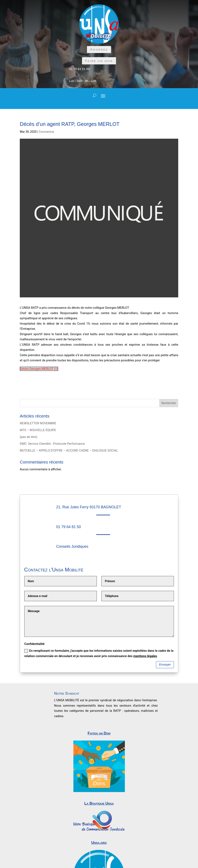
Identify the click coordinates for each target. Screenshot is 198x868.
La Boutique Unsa (99, 803)
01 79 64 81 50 (79, 69)
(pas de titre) (29, 437)
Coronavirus (46, 132)
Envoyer (165, 665)
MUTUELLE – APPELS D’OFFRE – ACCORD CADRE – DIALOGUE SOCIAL (69, 451)
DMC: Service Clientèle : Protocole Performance (52, 444)
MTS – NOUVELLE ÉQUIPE (38, 430)
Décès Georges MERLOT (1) (39, 369)
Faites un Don (99, 733)
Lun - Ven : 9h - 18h (83, 81)
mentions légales (145, 656)
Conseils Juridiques (72, 546)
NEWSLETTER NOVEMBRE (38, 423)
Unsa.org (99, 843)
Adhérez (99, 49)
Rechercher (169, 403)
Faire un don (99, 61)
